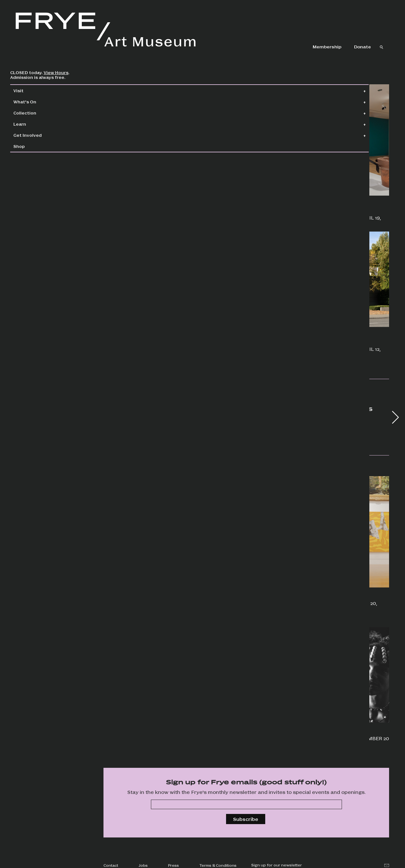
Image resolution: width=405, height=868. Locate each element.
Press (174, 865)
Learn (33, 124)
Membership (327, 46)
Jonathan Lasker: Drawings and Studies (143, 350)
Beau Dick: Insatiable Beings (139, 195)
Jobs (143, 865)
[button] (395, 417)
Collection (39, 113)
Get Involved (41, 135)
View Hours (70, 72)
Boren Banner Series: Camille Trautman (287, 346)
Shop (33, 146)
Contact (111, 865)
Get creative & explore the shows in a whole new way (136, 590)
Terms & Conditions (218, 865)
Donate (362, 46)
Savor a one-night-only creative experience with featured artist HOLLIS (143, 744)
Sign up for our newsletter (277, 865)
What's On (39, 102)
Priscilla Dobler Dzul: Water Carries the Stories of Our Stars (289, 214)
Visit (32, 90)
